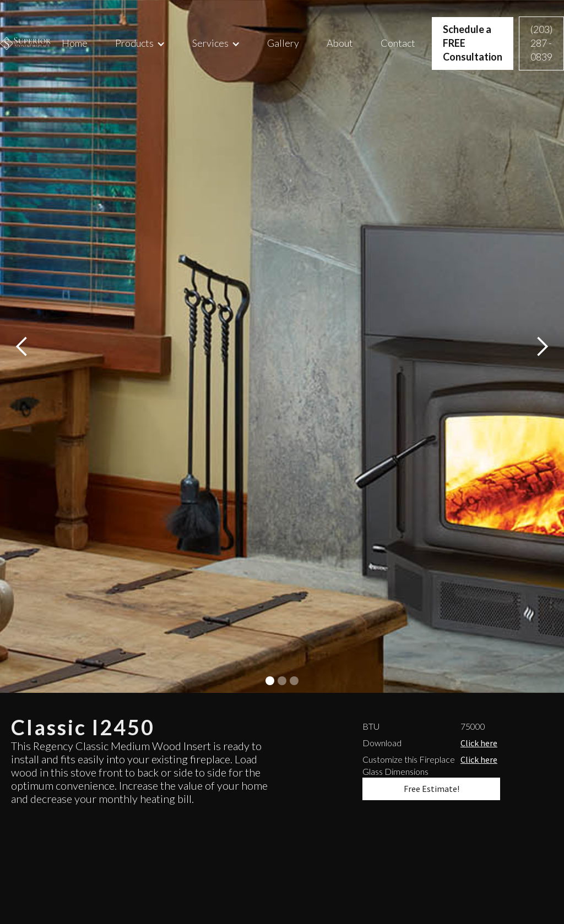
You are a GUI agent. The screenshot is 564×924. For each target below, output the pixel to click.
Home (75, 43)
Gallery (283, 43)
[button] (140, 43)
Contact (398, 43)
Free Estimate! (432, 789)
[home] (25, 43)
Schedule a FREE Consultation (473, 43)
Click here (479, 743)
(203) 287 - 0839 (541, 43)
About (340, 43)
